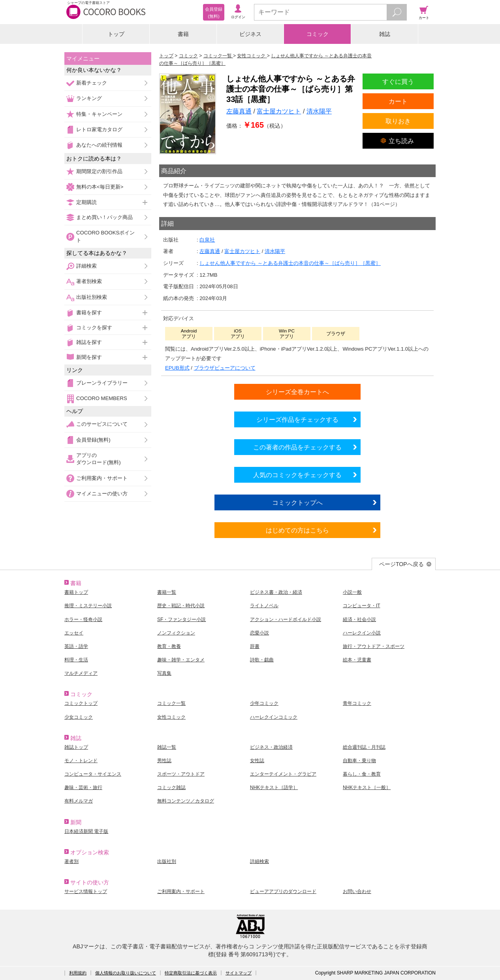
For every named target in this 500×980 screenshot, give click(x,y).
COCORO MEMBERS (102, 398)
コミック (318, 34)
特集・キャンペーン (99, 114)
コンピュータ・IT (362, 606)
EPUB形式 (177, 368)
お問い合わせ (357, 891)
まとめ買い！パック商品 (104, 217)
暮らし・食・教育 (362, 774)
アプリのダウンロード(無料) (99, 459)
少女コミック (79, 717)
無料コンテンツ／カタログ (186, 801)
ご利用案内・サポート (102, 478)
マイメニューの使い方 (102, 494)
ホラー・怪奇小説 (83, 619)
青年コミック (357, 703)
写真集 (164, 673)
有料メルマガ (79, 801)
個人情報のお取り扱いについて (126, 973)
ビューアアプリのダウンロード (283, 891)
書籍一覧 (167, 592)
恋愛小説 (259, 633)
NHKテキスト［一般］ (367, 787)
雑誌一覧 (167, 747)
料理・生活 (76, 660)
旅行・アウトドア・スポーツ (374, 646)
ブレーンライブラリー (102, 383)
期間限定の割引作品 (99, 171)
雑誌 (385, 34)
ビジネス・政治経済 (271, 747)
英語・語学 (76, 646)
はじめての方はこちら (297, 530)
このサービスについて (102, 424)
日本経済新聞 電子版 (86, 831)
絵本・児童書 (357, 660)
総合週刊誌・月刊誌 (364, 747)
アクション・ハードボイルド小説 (286, 619)
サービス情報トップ (86, 891)
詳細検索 (86, 266)
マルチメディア (81, 673)
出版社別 (167, 861)
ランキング (89, 98)
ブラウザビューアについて (225, 368)
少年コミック (264, 703)
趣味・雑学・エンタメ (181, 660)
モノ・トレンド (81, 761)
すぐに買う (398, 81)
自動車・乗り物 (359, 761)
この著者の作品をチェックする (297, 447)
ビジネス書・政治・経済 (276, 592)
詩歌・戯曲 (262, 660)
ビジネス (250, 34)
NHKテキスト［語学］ (274, 787)
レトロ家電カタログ (99, 129)
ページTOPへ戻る (401, 564)
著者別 (71, 861)
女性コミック (171, 717)
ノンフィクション (176, 633)
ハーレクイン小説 (362, 633)
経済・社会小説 (359, 619)
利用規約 (78, 973)
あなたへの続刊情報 (99, 145)
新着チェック (92, 83)
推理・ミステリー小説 (88, 606)
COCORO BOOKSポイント (105, 236)
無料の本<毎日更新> (100, 187)
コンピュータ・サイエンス (93, 774)
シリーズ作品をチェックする (297, 419)
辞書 (255, 646)
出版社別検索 (92, 297)
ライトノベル (264, 606)
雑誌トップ (76, 747)
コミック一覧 (171, 703)
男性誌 (164, 761)
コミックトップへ (297, 502)
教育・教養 (169, 646)
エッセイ (74, 633)
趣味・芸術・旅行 (83, 787)
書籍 (183, 34)
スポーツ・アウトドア (181, 774)
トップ (116, 34)
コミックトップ (81, 703)
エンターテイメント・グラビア (283, 774)
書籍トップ (76, 592)
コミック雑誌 (171, 787)
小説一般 (352, 592)
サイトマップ (239, 973)
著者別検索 (89, 281)
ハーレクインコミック (274, 717)
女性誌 (257, 761)
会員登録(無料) (93, 440)
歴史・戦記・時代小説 (181, 606)
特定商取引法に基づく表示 (191, 973)
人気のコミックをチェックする (297, 475)
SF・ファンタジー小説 (181, 619)
